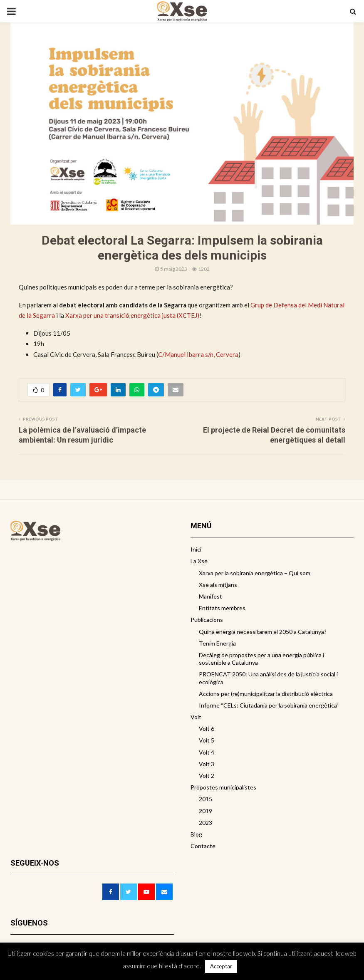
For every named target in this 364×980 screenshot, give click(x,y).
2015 (206, 799)
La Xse (199, 561)
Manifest (210, 596)
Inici (196, 549)
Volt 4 (207, 752)
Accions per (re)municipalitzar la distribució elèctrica (266, 694)
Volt (196, 717)
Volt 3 (207, 764)
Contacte (203, 846)
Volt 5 (207, 740)
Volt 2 (207, 776)
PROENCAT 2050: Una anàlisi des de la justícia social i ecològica (268, 678)
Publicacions (207, 620)
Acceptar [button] (221, 966)
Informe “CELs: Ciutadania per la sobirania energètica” (269, 705)
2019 (206, 811)
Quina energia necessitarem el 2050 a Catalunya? (263, 632)
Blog (196, 834)
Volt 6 (207, 729)
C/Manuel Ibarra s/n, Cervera (198, 354)
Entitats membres (222, 608)
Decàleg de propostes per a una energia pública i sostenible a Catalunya (261, 659)
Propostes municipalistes (223, 787)
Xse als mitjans (218, 585)
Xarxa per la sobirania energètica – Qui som (255, 573)
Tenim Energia (217, 643)
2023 (206, 823)
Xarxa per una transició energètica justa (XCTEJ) (132, 315)
